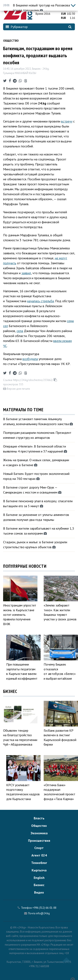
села (20, 331)
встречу (67, 121)
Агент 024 (39, 855)
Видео (39, 892)
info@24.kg (43, 913)
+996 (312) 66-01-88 (44, 908)
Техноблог (39, 863)
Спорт (39, 848)
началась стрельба (40, 301)
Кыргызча (39, 870)
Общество (11, 41)
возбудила (30, 359)
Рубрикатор (17, 27)
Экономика (39, 833)
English (39, 878)
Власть (39, 818)
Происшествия (39, 841)
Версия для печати (17, 389)
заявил (26, 273)
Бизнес (39, 885)
